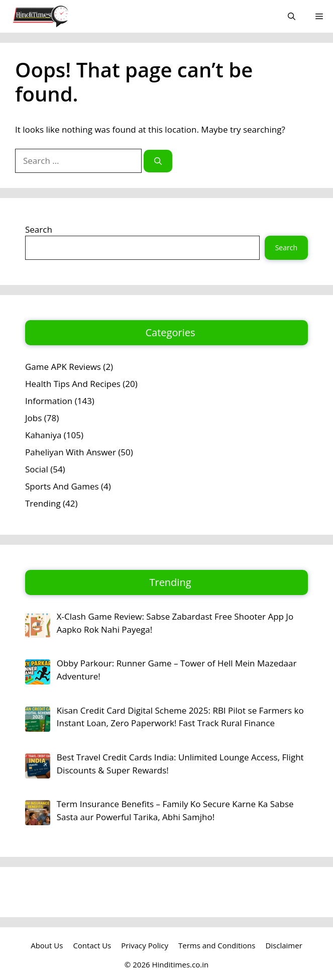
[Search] (158, 161)
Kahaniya (43, 435)
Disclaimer (284, 945)
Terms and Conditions (217, 945)
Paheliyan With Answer (71, 452)
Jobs (33, 418)
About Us (47, 945)
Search (39, 229)
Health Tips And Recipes (73, 384)
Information (49, 401)
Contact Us (92, 945)
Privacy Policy (145, 945)
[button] (292, 16)
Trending (43, 503)
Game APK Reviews (63, 367)
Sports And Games (62, 486)
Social (37, 469)
